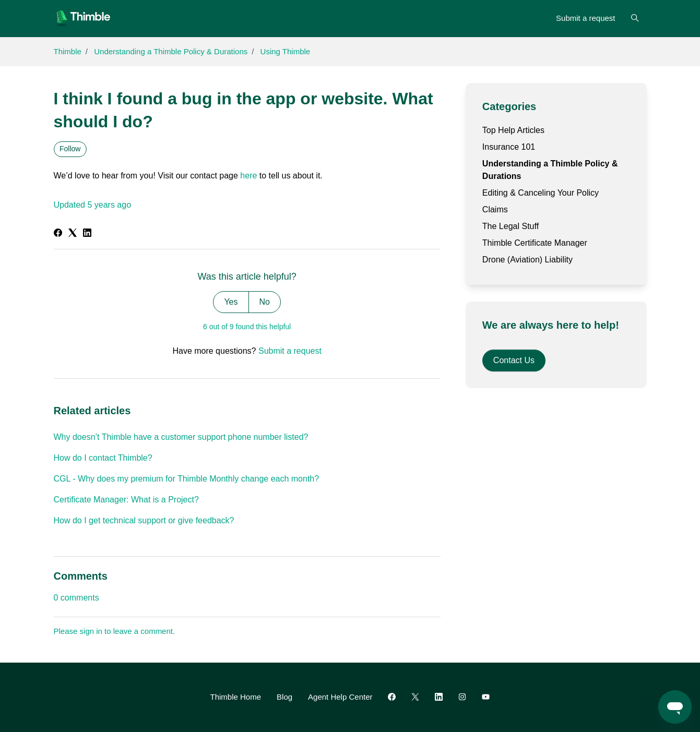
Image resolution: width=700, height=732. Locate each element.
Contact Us (514, 360)
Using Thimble (286, 51)
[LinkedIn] (87, 234)
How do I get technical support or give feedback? (144, 520)
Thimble (68, 51)
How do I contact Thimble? (103, 458)
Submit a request (585, 18)
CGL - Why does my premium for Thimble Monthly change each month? (187, 479)
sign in (91, 631)
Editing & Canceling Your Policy (541, 193)
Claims (495, 209)
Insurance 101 (509, 147)
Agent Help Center (340, 697)
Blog (284, 697)
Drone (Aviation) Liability (527, 260)
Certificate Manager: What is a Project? (126, 500)
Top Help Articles (513, 130)
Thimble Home (236, 697)
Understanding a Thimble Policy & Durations (171, 51)
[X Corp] (73, 234)
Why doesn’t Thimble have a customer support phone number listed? (181, 437)
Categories (509, 106)
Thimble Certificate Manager (535, 243)
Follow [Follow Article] (70, 149)
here (248, 176)
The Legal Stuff (511, 226)
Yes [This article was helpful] (231, 302)
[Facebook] (58, 234)
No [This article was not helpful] (265, 302)
